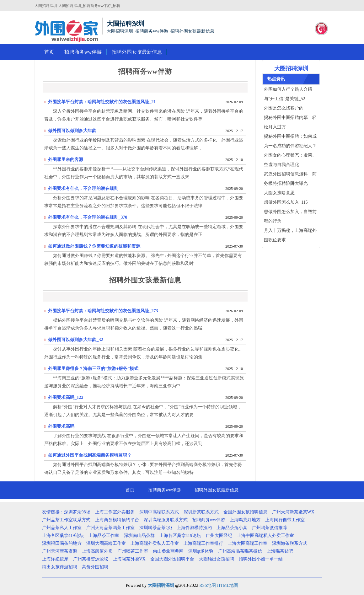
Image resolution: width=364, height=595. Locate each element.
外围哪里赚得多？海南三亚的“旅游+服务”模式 (93, 369)
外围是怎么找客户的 (284, 108)
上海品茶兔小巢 (232, 528)
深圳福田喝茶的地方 (62, 543)
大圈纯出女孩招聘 (217, 559)
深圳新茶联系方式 (201, 512)
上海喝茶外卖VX (129, 559)
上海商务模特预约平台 (117, 520)
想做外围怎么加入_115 (286, 202)
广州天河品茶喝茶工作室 (110, 528)
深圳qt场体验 (201, 551)
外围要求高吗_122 (66, 397)
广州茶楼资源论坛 (91, 559)
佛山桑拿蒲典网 (168, 551)
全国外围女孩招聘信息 (245, 512)
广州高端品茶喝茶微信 (240, 551)
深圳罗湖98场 (77, 512)
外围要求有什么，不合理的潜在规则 (83, 188)
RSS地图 (208, 585)
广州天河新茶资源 (60, 551)
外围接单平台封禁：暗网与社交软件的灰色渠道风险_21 (102, 102)
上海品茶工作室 (104, 536)
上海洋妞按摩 (55, 559)
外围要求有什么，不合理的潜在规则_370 (88, 217)
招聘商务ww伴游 (83, 52)
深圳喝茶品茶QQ (156, 528)
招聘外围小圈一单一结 (261, 559)
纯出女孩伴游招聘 (60, 567)
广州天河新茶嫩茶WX (293, 512)
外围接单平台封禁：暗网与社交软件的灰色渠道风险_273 (103, 311)
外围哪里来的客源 (66, 160)
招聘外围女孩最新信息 (137, 52)
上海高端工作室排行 (203, 543)
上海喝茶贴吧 (280, 551)
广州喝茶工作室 (133, 551)
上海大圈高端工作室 (248, 543)
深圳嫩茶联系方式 (290, 543)
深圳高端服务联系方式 (166, 520)
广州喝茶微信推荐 (270, 528)
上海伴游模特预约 (194, 528)
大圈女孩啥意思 (279, 193)
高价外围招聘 (95, 567)
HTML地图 (228, 585)
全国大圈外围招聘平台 (172, 559)
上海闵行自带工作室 (285, 520)
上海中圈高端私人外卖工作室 (265, 536)
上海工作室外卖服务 (115, 512)
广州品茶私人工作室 (62, 528)
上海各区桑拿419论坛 (63, 536)
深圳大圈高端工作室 (106, 543)
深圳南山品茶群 (139, 536)
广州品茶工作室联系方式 (66, 520)
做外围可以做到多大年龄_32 (75, 340)
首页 (49, 52)
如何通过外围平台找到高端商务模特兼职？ (90, 455)
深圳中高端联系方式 (159, 512)
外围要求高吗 (61, 426)
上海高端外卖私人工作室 (155, 543)
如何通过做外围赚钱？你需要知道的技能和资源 (94, 246)
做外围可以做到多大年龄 (72, 131)
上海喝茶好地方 (245, 520)
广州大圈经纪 (219, 536)
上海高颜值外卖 (97, 551)
